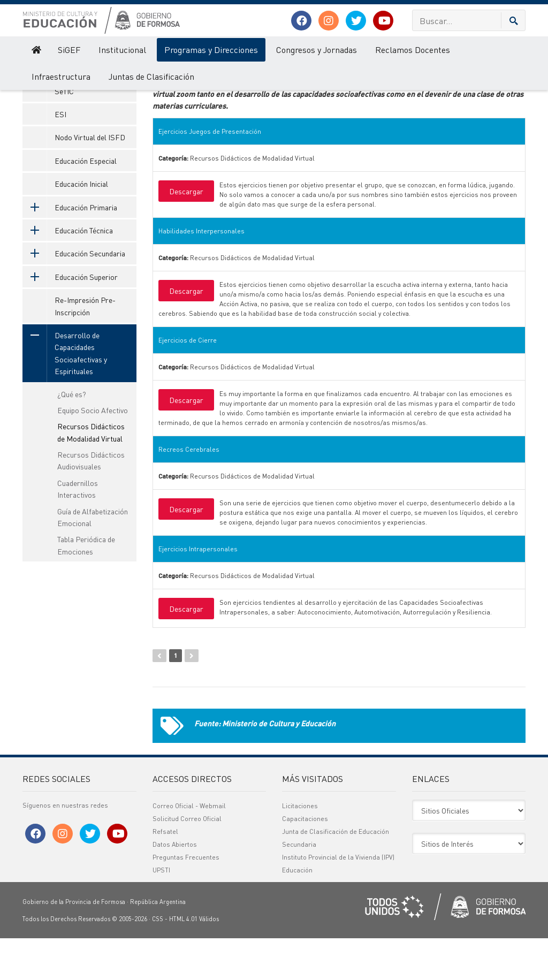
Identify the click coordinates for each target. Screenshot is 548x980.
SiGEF (69, 50)
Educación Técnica (68, 272)
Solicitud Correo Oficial (187, 860)
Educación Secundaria (74, 295)
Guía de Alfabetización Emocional (93, 559)
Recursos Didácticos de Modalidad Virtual (91, 474)
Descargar (186, 233)
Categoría (348, 94)
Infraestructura (61, 76)
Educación (297, 912)
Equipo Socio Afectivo (93, 452)
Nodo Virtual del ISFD (90, 179)
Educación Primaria (70, 249)
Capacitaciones (305, 860)
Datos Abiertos (175, 886)
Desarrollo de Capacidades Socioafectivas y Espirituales (65, 396)
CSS (158, 961)
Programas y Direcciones (211, 50)
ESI (60, 156)
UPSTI (161, 912)
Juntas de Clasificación (151, 76)
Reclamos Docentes (413, 50)
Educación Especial (86, 203)
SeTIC (64, 133)
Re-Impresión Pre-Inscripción (85, 348)
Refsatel (165, 873)
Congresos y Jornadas (317, 50)
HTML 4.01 (183, 961)
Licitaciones (300, 848)
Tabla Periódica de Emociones (86, 587)
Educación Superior (70, 319)
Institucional (122, 50)
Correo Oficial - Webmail (189, 848)
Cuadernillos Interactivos (78, 531)
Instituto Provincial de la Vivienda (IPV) (338, 899)
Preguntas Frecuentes (186, 899)
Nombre (188, 94)
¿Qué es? (72, 436)
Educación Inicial (81, 226)
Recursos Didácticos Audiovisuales (91, 503)
